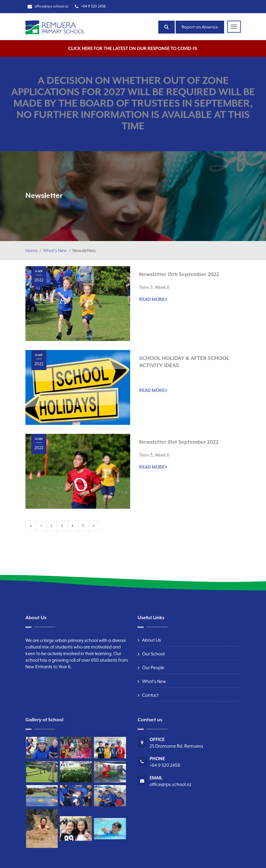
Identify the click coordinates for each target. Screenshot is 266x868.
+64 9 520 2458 (93, 6)
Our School (153, 654)
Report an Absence (200, 27)
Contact (150, 695)
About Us (152, 640)
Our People (153, 668)
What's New (55, 250)
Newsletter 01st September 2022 (179, 442)
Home (32, 250)
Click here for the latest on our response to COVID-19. (133, 48)
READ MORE (153, 299)
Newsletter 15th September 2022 (179, 274)
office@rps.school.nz (51, 6)
